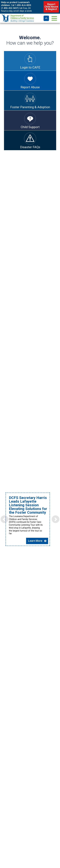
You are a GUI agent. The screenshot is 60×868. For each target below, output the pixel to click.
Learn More (41, 569)
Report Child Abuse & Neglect (51, 7)
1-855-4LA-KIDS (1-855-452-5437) (16, 7)
